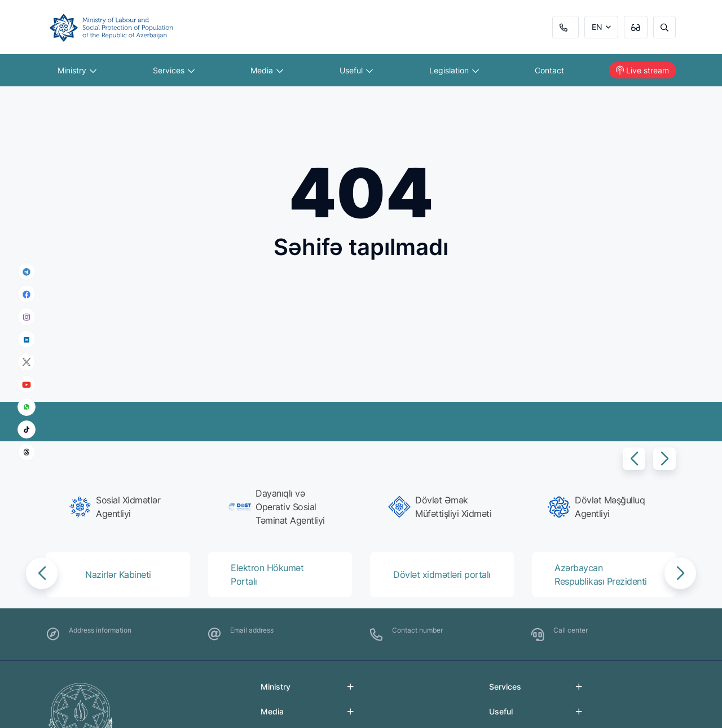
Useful (356, 70)
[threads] (27, 452)
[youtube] (27, 385)
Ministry (77, 70)
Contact (549, 70)
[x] (27, 362)
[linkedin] (27, 339)
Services (174, 70)
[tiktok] (27, 429)
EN (597, 27)
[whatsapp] (27, 407)
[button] (634, 459)
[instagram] (27, 317)
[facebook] (27, 294)
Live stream (642, 70)
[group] (122, 507)
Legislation (454, 70)
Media (267, 70)
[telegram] (27, 271)
